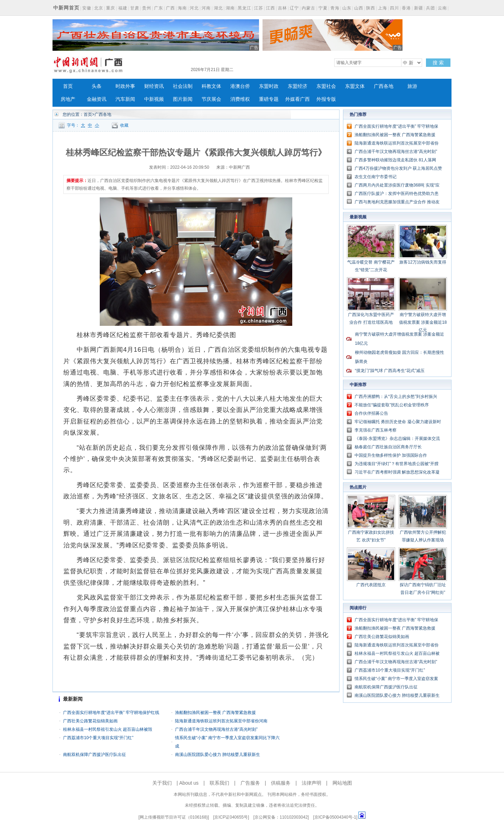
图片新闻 (183, 99)
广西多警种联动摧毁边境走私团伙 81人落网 (395, 160)
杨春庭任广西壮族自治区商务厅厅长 (388, 447)
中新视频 (154, 99)
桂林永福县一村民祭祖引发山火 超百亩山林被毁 (108, 729)
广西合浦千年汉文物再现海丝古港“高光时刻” (216, 729)
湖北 (218, 8)
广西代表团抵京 (371, 585)
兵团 (430, 8)
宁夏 (323, 8)
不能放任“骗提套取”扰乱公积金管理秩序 (392, 405)
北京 (99, 8)
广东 (159, 8)
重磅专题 (269, 99)
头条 (97, 86)
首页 (68, 86)
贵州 (147, 8)
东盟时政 (269, 86)
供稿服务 (281, 783)
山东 (347, 8)
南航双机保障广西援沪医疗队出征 (94, 755)
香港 (406, 8)
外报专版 (326, 99)
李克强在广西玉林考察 (376, 430)
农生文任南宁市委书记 (376, 177)
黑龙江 (244, 8)
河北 (194, 8)
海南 (182, 8)
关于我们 (162, 783)
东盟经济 (297, 86)
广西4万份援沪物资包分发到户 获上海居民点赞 (398, 168)
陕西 (371, 8)
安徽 (87, 8)
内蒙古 (309, 8)
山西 (359, 8)
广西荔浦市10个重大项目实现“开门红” (98, 738)
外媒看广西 (297, 99)
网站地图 (342, 783)
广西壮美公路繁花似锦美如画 (90, 721)
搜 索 (438, 63)
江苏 (259, 8)
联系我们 (219, 783)
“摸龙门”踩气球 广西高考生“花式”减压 (390, 371)
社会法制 (183, 86)
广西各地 (384, 86)
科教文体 (211, 86)
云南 (442, 8)
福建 (123, 8)
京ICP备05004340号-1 (335, 817)
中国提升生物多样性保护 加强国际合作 (391, 455)
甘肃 (135, 8)
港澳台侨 (240, 86)
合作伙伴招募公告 (371, 413)
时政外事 (125, 86)
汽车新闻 (125, 99)
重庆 (111, 8)
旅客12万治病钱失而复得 (423, 262)
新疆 (419, 8)
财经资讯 (154, 86)
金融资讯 (97, 99)
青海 (335, 8)
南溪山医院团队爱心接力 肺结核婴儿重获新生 (218, 755)
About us (189, 783)
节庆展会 (211, 99)
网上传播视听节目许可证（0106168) (174, 817)
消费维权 (240, 99)
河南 (206, 8)
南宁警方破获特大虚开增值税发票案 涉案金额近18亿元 (423, 322)
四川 (394, 8)
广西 (170, 8)
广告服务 (250, 783)
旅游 (412, 86)
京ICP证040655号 (231, 817)
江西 (271, 8)
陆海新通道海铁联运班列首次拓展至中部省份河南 (221, 721)
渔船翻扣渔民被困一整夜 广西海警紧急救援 (215, 713)
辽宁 (294, 8)
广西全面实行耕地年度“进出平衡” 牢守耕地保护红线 (111, 713)
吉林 (282, 8)
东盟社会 (326, 86)
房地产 (68, 99)
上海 (383, 8)
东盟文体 (355, 86)
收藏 (124, 125)
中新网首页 (66, 8)
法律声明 (311, 783)
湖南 (230, 8)
